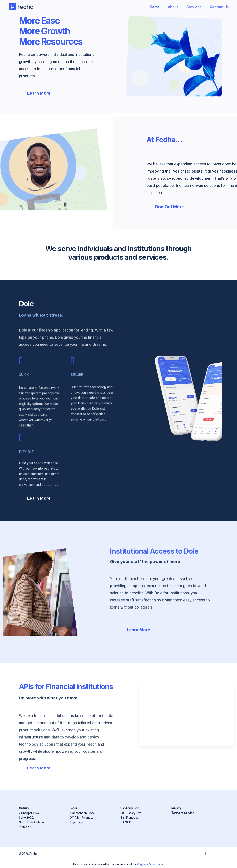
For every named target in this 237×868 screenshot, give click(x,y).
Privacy (176, 808)
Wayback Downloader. (151, 864)
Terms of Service (183, 813)
